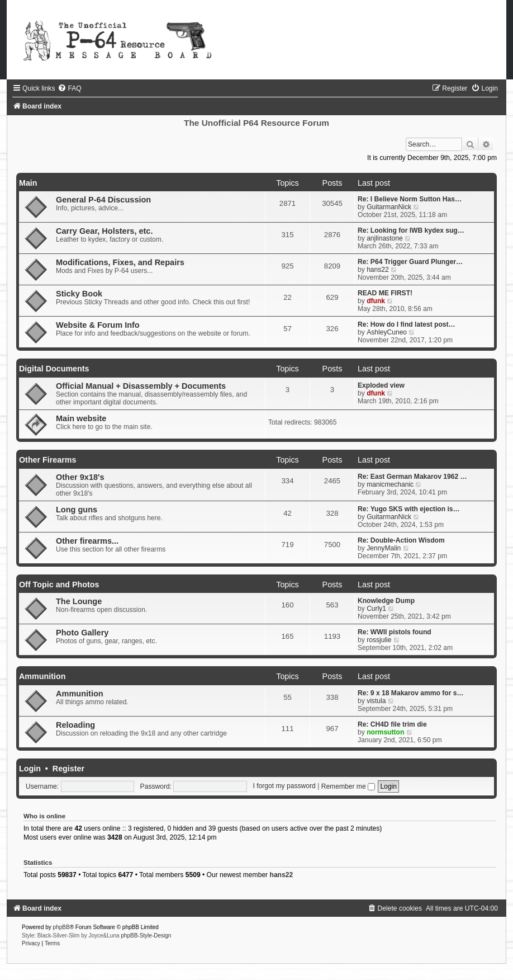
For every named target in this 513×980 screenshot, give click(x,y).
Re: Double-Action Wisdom (401, 540)
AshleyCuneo (387, 332)
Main (28, 183)
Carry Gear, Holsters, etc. (104, 231)
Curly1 (376, 609)
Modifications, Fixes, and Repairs (120, 262)
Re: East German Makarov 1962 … (412, 477)
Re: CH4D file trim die (392, 724)
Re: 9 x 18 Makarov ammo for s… (411, 693)
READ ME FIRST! (385, 293)
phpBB (61, 927)
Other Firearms (48, 460)
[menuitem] (69, 88)
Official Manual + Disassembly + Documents (141, 386)
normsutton (385, 732)
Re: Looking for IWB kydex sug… (411, 230)
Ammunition (42, 676)
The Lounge (79, 601)
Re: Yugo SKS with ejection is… (409, 509)
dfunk (376, 301)
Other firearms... (87, 541)
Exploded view (381, 385)
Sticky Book (79, 294)
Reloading (75, 725)
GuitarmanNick (389, 207)
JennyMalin (384, 548)
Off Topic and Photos (59, 585)
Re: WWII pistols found (395, 632)
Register (68, 769)
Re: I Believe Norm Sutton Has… (410, 199)
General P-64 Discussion (103, 200)
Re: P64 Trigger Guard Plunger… (410, 262)
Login (30, 769)
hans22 (378, 270)
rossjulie (379, 640)
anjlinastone (385, 238)
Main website (81, 418)
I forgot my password (284, 786)
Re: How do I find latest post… (407, 324)
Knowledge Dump (386, 601)
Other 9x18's (80, 477)
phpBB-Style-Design (146, 936)
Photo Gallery (82, 633)
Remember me (348, 786)
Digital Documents (54, 369)
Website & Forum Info (98, 325)
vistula (376, 701)
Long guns (77, 510)
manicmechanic (390, 484)
